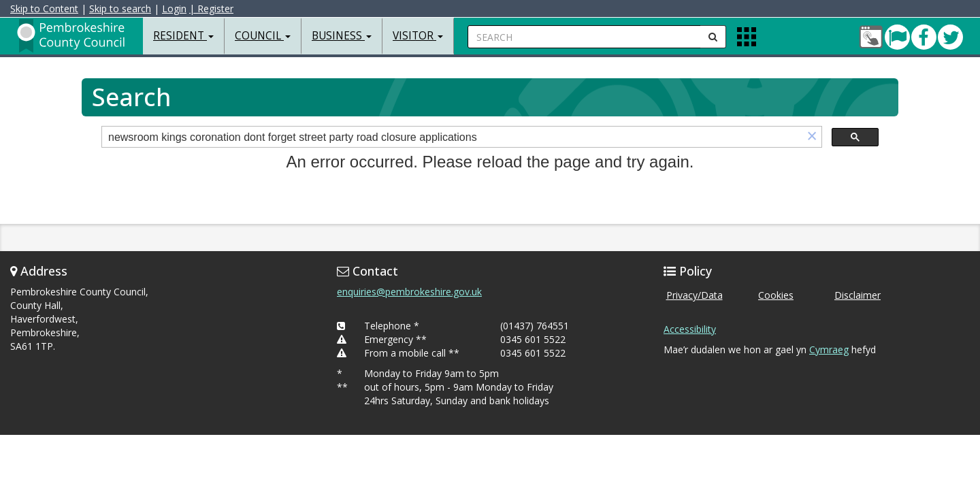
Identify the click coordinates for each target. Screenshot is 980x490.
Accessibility (690, 329)
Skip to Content (44, 9)
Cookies (776, 295)
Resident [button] (183, 36)
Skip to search (120, 9)
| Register (211, 9)
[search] (452, 138)
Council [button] (263, 36)
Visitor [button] (418, 36)
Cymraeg (829, 349)
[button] (812, 137)
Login (174, 9)
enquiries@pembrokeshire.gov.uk (409, 292)
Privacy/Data (695, 295)
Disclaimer (857, 295)
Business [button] (342, 36)
